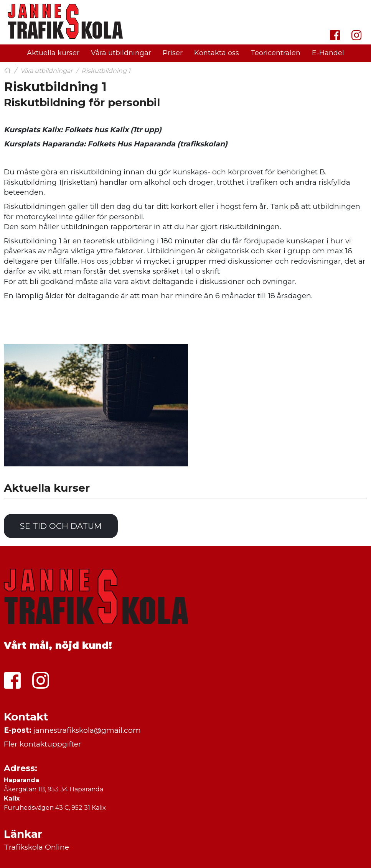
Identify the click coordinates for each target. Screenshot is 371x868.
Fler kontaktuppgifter (43, 744)
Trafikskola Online (36, 847)
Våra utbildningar (46, 71)
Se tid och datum (61, 526)
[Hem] (7, 71)
